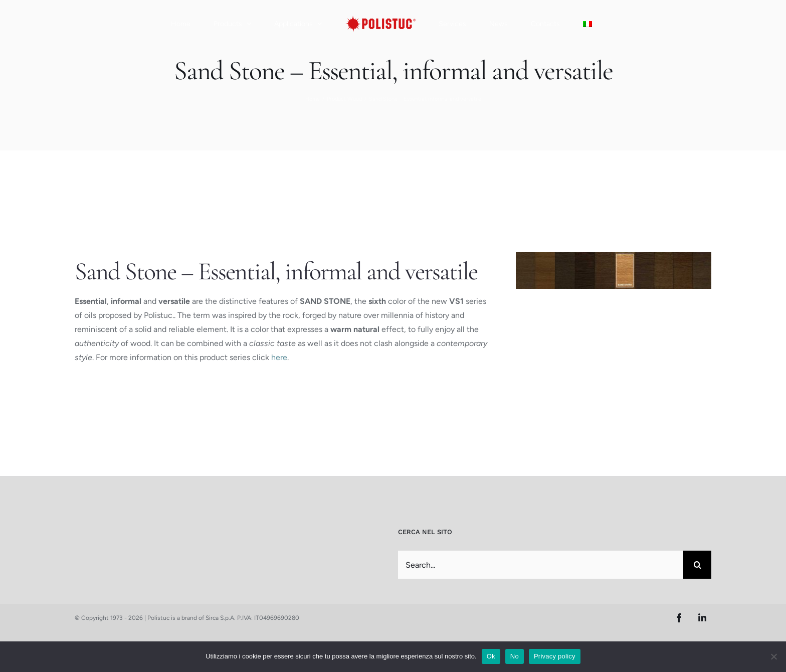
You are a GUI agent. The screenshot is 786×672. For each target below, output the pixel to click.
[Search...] (541, 565)
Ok (491, 656)
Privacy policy (555, 656)
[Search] (697, 565)
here (279, 357)
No (515, 656)
